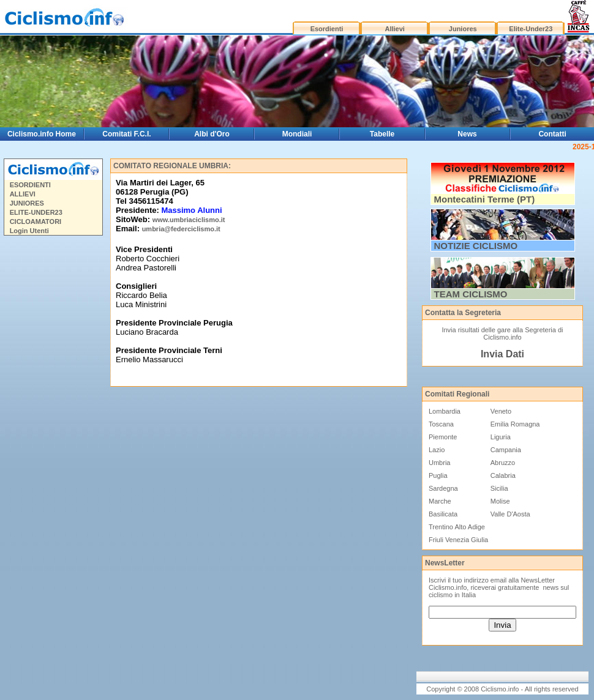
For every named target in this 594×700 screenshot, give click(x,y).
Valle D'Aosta (510, 514)
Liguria (501, 437)
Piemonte (443, 437)
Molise (500, 501)
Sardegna (443, 488)
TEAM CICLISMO (471, 294)
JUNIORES (27, 203)
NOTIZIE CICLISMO (476, 246)
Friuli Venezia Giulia (458, 540)
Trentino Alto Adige (457, 527)
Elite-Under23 (531, 29)
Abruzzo (503, 463)
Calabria (503, 475)
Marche (440, 501)
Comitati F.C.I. (126, 134)
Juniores (463, 29)
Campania (506, 450)
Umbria (439, 463)
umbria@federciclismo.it (181, 229)
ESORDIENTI (30, 185)
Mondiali (297, 134)
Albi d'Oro (212, 134)
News (467, 134)
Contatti (552, 134)
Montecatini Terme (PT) (485, 199)
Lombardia (445, 411)
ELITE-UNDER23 (36, 212)
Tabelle (382, 134)
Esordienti (327, 29)
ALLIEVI (23, 194)
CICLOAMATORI (36, 222)
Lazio (437, 450)
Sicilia (499, 488)
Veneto (501, 411)
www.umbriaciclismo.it (189, 220)
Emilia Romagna (515, 424)
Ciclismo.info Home (42, 134)
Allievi (394, 29)
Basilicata (443, 514)
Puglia (438, 475)
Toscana (441, 424)
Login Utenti (29, 231)
